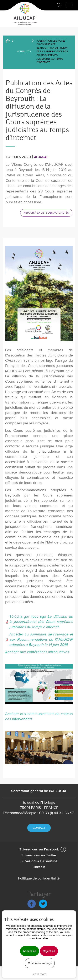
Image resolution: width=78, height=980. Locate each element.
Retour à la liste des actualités (46, 213)
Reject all (49, 951)
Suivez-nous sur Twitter (39, 855)
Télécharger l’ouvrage (41, 622)
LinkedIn (39, 867)
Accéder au (41, 640)
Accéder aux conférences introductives (37, 652)
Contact (39, 828)
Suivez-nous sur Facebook (39, 850)
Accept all (30, 951)
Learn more (39, 974)
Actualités (24, 51)
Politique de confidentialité (39, 878)
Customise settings (40, 963)
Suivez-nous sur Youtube (39, 861)
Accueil (10, 42)
